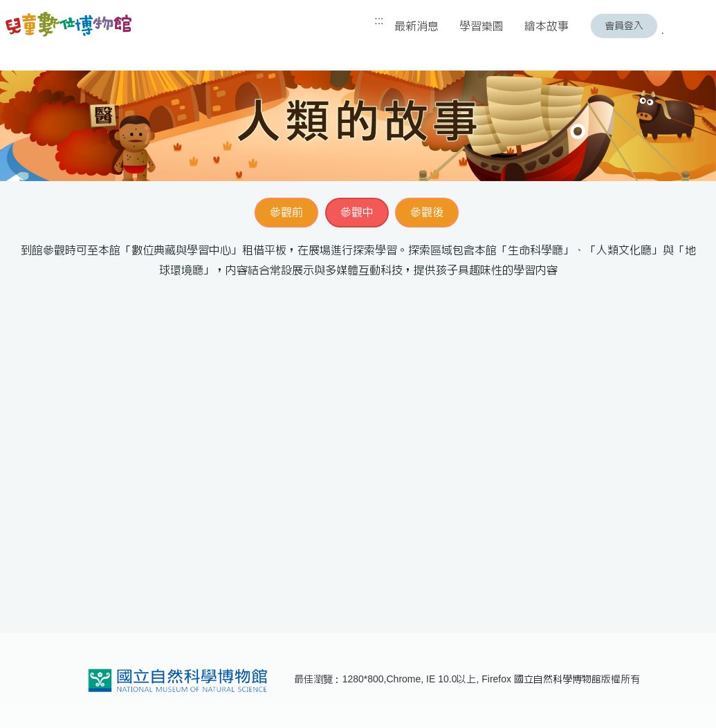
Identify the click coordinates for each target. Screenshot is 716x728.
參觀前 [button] (286, 212)
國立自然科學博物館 (558, 679)
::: (379, 20)
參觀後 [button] (427, 212)
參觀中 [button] (357, 212)
